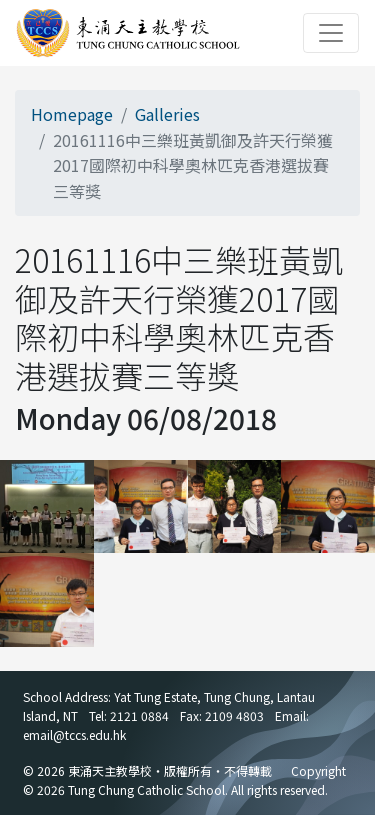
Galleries (167, 114)
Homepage (72, 114)
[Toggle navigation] (331, 33)
